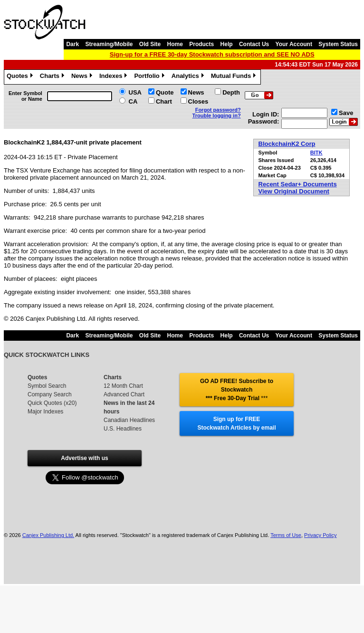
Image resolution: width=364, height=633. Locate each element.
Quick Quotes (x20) (52, 403)
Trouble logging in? (217, 115)
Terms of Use (286, 535)
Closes (198, 101)
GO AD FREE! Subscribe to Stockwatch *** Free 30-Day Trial (237, 390)
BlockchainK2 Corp (287, 144)
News (83, 77)
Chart (164, 101)
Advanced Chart (124, 394)
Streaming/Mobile (109, 44)
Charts (53, 77)
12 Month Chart (123, 386)
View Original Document (294, 191)
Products (201, 44)
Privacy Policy (320, 535)
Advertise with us (84, 458)
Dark (72, 44)
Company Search (50, 394)
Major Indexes (45, 412)
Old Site (150, 44)
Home (175, 44)
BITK (316, 153)
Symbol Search (47, 386)
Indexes (114, 77)
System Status (338, 44)
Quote (165, 92)
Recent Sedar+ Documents (298, 184)
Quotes (21, 77)
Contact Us (254, 44)
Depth (231, 92)
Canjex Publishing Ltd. (48, 535)
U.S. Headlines (123, 429)
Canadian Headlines (129, 420)
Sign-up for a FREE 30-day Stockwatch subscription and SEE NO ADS (212, 54)
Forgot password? (218, 110)
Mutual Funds (235, 77)
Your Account (294, 44)
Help (227, 44)
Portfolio (150, 77)
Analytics (189, 77)
